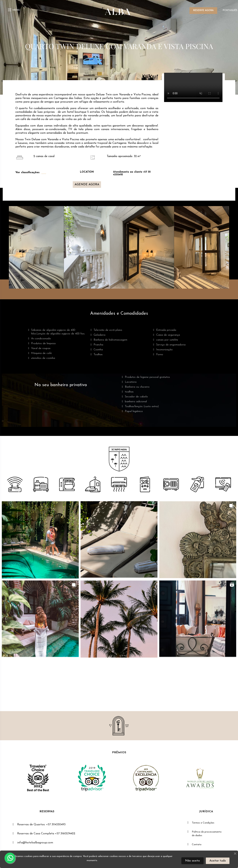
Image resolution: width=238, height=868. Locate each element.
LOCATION (87, 172)
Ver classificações (27, 172)
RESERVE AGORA (203, 10)
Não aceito (192, 861)
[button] (87, 185)
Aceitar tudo (218, 861)
